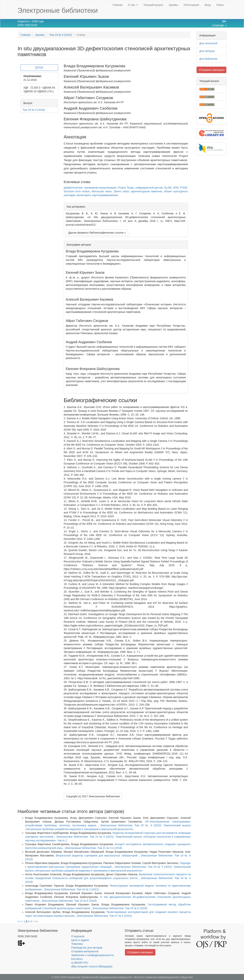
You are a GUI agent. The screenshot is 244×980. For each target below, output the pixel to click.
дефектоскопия (73, 188)
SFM (176, 188)
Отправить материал (212, 70)
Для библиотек (208, 59)
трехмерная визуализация (100, 188)
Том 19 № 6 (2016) (60, 35)
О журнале (78, 936)
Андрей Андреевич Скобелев (91, 108)
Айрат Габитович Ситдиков (89, 98)
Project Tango (126, 188)
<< (19, 921)
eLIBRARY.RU (80, 963)
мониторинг (84, 195)
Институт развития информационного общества (163, 977)
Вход (208, 5)
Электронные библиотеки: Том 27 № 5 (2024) (104, 916)
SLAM (168, 188)
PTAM (184, 188)
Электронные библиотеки (58, 10)
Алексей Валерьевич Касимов (91, 87)
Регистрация (191, 5)
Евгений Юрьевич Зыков (86, 76)
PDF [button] (39, 68)
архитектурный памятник (147, 191)
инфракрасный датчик (149, 188)
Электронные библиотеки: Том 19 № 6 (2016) (69, 901)
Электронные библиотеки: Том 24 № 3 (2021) (72, 889)
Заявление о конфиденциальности (93, 955)
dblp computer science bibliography (92, 966)
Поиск (220, 5)
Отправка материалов (85, 951)
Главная (117, 5)
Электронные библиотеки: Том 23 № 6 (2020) (120, 908)
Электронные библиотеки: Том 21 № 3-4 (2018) (93, 848)
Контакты (77, 959)
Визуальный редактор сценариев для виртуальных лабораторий (97, 855)
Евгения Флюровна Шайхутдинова (95, 119)
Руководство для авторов (87, 948)
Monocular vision (102, 191)
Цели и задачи (80, 940)
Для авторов (207, 51)
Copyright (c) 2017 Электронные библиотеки (93, 796)
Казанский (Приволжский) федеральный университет (100, 977)
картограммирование (105, 195)
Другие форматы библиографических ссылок (97, 233)
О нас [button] (133, 5)
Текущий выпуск (153, 5)
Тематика (77, 944)
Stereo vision (121, 191)
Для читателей (208, 43)
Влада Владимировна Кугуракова (95, 66)
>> (36, 921)
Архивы (173, 5)
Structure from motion (77, 191)
